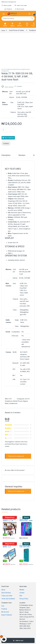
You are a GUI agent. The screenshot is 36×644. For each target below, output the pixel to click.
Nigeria (12, 25)
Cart (3, 606)
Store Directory (6, 593)
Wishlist (22, 590)
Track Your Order (21, 5)
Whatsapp (23, 624)
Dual (12, 102)
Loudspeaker (16, 332)
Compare (19, 86)
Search (32, 19)
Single (17, 320)
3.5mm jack (15, 336)
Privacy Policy (24, 599)
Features (13, 112)
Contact (22, 593)
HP (27, 25)
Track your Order (7, 596)
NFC (14, 375)
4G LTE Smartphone (7, 69)
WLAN (14, 352)
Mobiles (20, 25)
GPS (14, 369)
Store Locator (6, 5)
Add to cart (19, 640)
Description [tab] (6, 155)
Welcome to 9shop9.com (9, 2)
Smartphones (5, 71)
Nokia (28, 69)
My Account (19, 9)
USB (14, 379)
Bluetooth (16, 363)
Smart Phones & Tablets (17, 30)
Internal (12, 97)
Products (8, 9)
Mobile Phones (17, 69)
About (3, 590)
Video (15, 310)
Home (5, 25)
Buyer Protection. (7, 615)
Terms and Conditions (8, 599)
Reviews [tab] (22, 155)
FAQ (21, 596)
